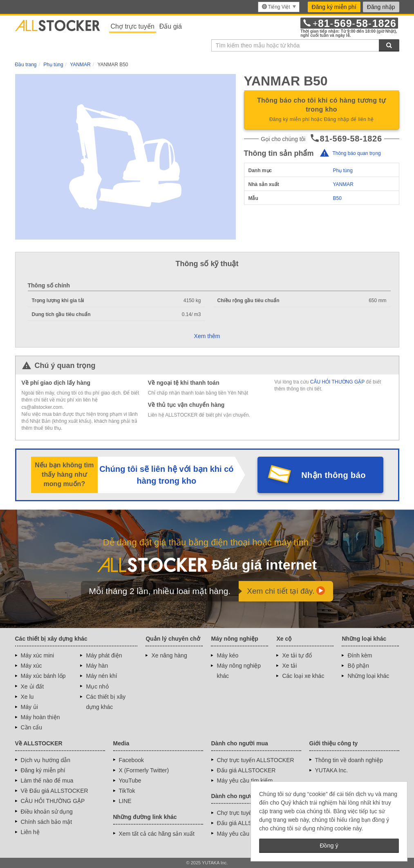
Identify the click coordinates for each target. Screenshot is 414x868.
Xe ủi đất (32, 686)
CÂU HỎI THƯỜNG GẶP (337, 382)
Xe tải (289, 666)
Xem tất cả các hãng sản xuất (157, 834)
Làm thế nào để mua (47, 781)
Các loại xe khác (303, 676)
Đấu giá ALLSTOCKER (246, 770)
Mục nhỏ (97, 686)
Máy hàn (97, 666)
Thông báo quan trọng (356, 153)
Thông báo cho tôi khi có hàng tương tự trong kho (322, 110)
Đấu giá (171, 26)
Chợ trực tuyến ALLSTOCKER (256, 760)
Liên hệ (30, 832)
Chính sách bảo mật (47, 822)
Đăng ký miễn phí (334, 7)
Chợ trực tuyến (133, 26)
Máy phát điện (104, 655)
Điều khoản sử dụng (47, 812)
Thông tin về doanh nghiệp (349, 760)
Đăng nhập (381, 7)
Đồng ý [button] (329, 846)
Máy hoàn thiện (40, 717)
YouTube (130, 781)
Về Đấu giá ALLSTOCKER (55, 791)
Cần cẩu (32, 727)
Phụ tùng (342, 170)
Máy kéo (227, 655)
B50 (337, 198)
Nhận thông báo (333, 475)
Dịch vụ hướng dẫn (46, 760)
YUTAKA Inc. (332, 770)
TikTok (127, 791)
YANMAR (343, 184)
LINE (125, 801)
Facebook (131, 760)
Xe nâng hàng (169, 655)
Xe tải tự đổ (297, 655)
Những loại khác (368, 676)
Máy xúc (31, 666)
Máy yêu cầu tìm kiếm (245, 781)
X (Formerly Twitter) (144, 770)
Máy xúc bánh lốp (43, 676)
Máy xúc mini (38, 655)
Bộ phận (358, 666)
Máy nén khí (101, 676)
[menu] (279, 7)
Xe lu (27, 697)
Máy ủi (29, 707)
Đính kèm (360, 655)
